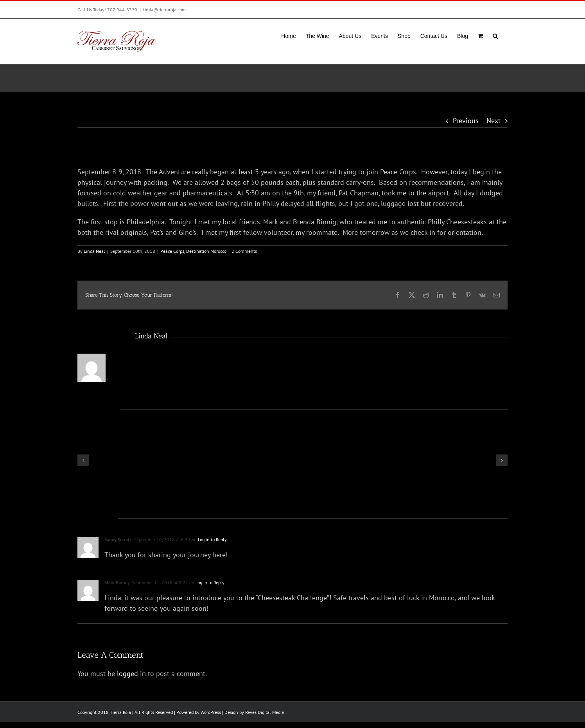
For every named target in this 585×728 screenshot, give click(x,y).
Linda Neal (94, 251)
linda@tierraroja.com (164, 10)
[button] (495, 35)
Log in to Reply (212, 539)
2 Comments (244, 251)
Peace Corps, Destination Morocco (193, 251)
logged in (131, 673)
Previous (466, 121)
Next (493, 121)
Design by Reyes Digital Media (254, 712)
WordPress (211, 712)
